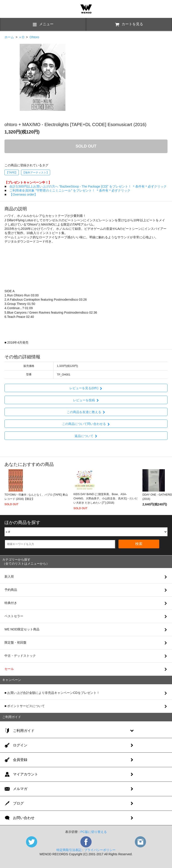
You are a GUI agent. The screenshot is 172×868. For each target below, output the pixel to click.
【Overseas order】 (23, 194)
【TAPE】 (12, 173)
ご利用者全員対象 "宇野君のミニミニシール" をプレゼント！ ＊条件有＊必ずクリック (70, 190)
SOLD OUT (86, 146)
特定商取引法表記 (69, 850)
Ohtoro (34, 37)
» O (22, 37)
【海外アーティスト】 (36, 173)
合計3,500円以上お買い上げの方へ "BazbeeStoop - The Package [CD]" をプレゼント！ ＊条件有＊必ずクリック (88, 186)
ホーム (9, 37)
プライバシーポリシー (100, 850)
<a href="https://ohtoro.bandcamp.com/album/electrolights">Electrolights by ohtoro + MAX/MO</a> (86, 266)
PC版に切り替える (94, 832)
